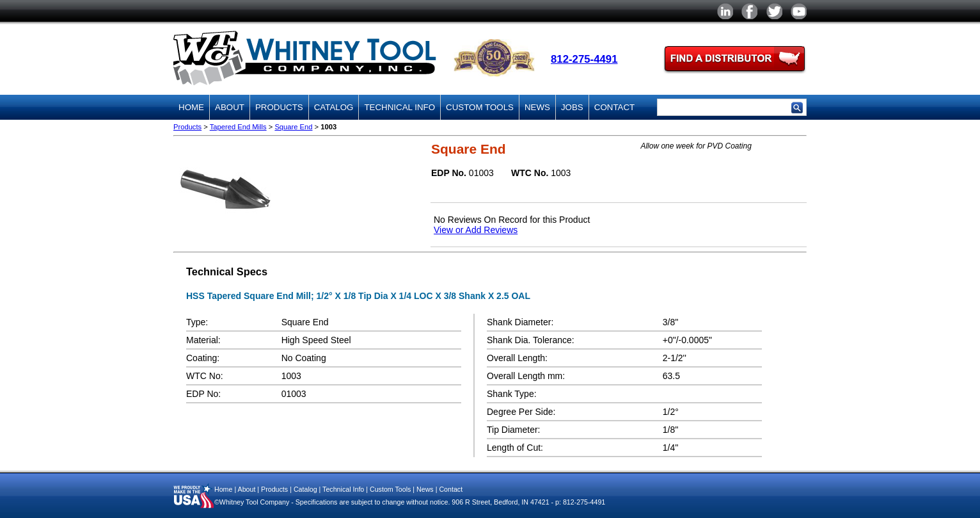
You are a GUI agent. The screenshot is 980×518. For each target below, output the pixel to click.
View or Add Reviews (476, 230)
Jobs (572, 107)
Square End (293, 127)
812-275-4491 (584, 59)
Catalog (334, 107)
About (230, 107)
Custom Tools (480, 107)
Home (191, 107)
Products (279, 107)
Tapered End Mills (238, 127)
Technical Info (399, 107)
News (537, 107)
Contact (614, 107)
